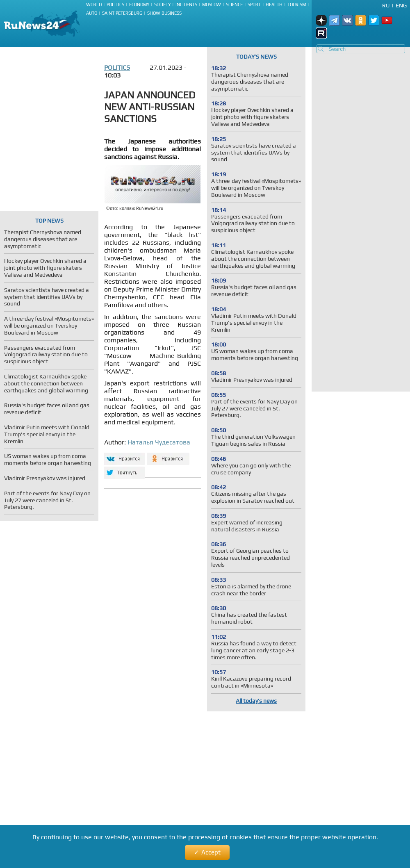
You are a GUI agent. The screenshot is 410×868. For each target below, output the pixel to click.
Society (162, 5)
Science (234, 5)
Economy (139, 5)
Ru (386, 5)
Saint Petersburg (122, 13)
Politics (115, 5)
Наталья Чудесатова (159, 442)
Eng (401, 5)
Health (274, 5)
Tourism (297, 5)
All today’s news (256, 701)
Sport (254, 5)
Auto (92, 13)
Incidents (186, 5)
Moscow (212, 5)
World (94, 5)
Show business (164, 13)
